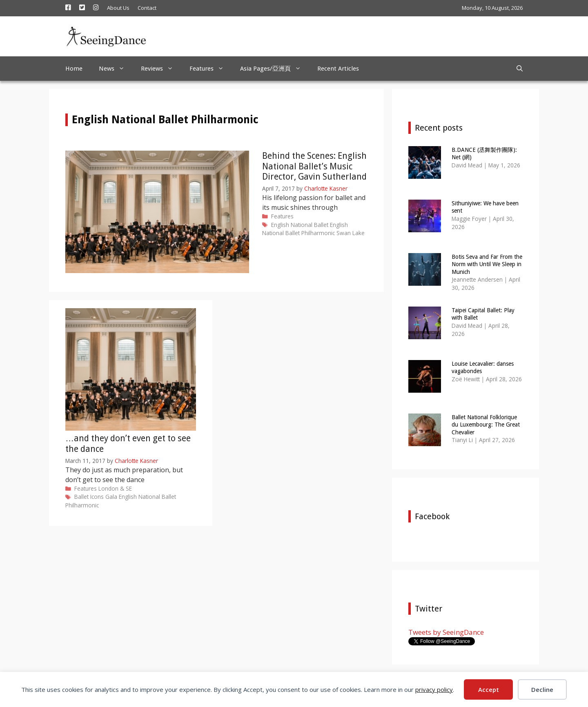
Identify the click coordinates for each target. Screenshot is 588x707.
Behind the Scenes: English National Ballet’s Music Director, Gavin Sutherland (314, 166)
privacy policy (434, 689)
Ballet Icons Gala (96, 497)
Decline (542, 689)
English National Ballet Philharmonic (305, 229)
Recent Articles (338, 69)
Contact (147, 8)
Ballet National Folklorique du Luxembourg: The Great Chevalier (486, 425)
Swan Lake (351, 233)
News (116, 69)
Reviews (161, 69)
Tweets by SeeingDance (446, 632)
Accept (489, 689)
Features (211, 69)
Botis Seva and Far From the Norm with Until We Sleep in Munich (487, 264)
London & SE (115, 488)
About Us (118, 8)
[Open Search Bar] (520, 69)
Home (74, 69)
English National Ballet (300, 225)
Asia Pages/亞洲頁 (275, 69)
